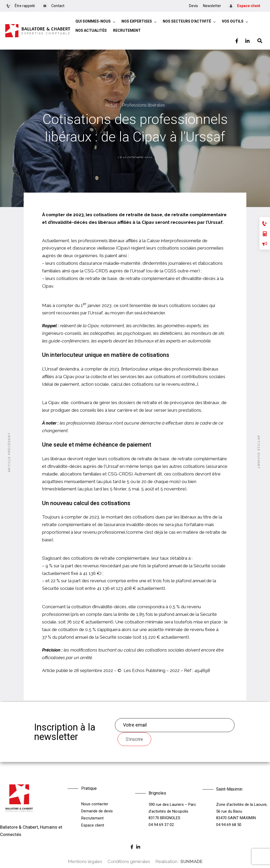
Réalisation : (179, 861)
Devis (193, 6)
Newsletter (212, 6)
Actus (111, 106)
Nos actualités (91, 30)
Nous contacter (95, 804)
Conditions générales (129, 861)
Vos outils (233, 21)
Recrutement (127, 30)
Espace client (93, 825)
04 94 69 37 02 (161, 825)
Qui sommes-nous (93, 21)
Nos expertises (137, 21)
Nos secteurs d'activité (187, 21)
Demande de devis (97, 811)
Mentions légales (85, 861)
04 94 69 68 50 (229, 825)
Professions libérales (144, 106)
